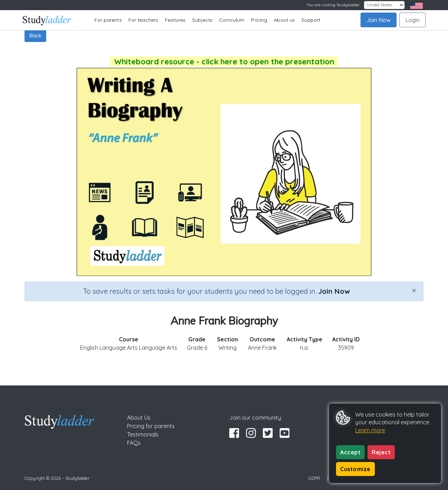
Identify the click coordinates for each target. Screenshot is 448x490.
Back (35, 35)
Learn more (370, 430)
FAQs (134, 443)
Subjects (202, 20)
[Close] (414, 290)
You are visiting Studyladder (333, 5)
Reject (381, 452)
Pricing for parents (151, 426)
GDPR (314, 478)
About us (284, 20)
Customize (355, 469)
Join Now (379, 20)
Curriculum (232, 20)
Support (311, 20)
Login (412, 20)
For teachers (143, 20)
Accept (350, 452)
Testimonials (143, 434)
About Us (139, 418)
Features (175, 20)
